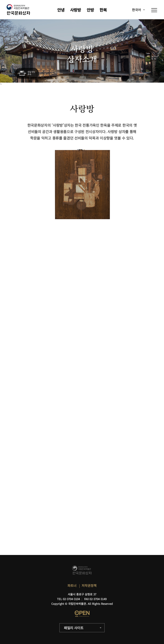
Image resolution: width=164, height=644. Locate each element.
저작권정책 (89, 585)
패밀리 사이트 (74, 628)
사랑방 (75, 10)
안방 (90, 10)
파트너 (72, 585)
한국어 (136, 10)
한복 (103, 10)
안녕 (61, 10)
